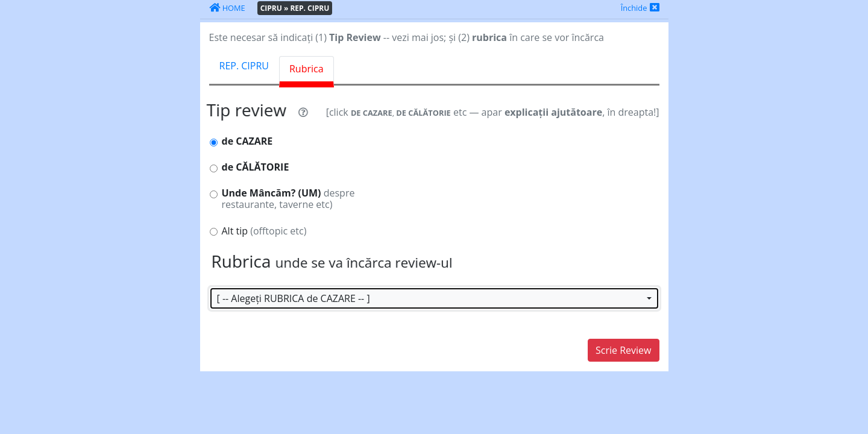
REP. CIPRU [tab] (244, 66)
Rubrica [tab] (307, 69)
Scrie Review (623, 350)
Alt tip (264, 231)
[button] (434, 298)
